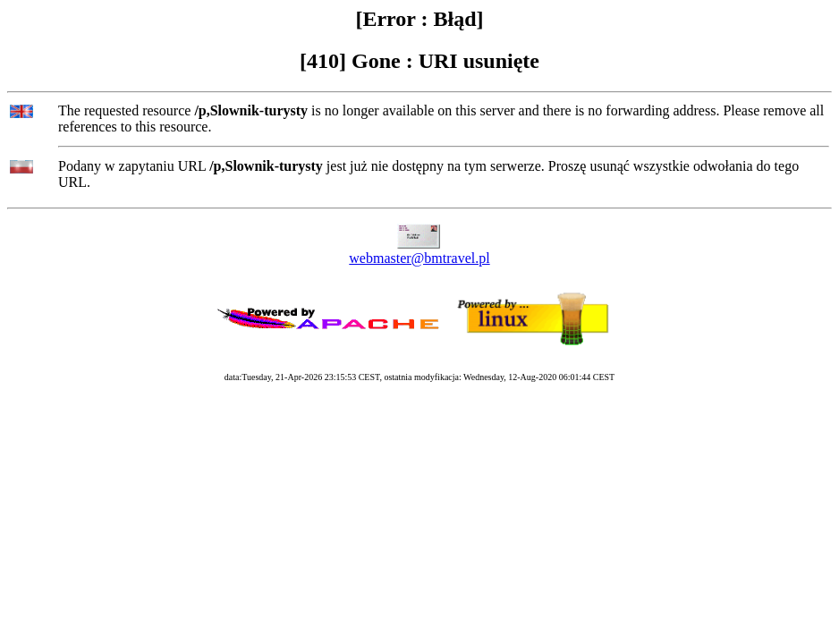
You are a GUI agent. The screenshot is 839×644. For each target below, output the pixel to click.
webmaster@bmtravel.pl (419, 258)
